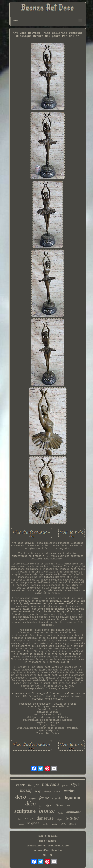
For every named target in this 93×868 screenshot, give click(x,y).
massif (26, 790)
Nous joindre (48, 841)
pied (19, 819)
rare (68, 805)
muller (46, 824)
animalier (74, 812)
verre (20, 785)
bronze (47, 811)
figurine (72, 797)
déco (30, 804)
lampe (33, 784)
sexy (38, 791)
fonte (60, 813)
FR (51, 855)
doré (41, 806)
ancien (55, 824)
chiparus (59, 805)
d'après (33, 799)
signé (60, 819)
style (75, 784)
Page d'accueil (48, 836)
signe (49, 805)
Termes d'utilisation (48, 851)
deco (21, 797)
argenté (57, 798)
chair (57, 791)
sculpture (25, 811)
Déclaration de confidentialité (48, 846)
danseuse (45, 818)
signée (33, 823)
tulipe (21, 824)
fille (29, 819)
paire (65, 786)
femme (44, 798)
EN (44, 855)
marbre (69, 791)
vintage (47, 791)
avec (63, 824)
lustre (73, 824)
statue (72, 818)
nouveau (50, 784)
